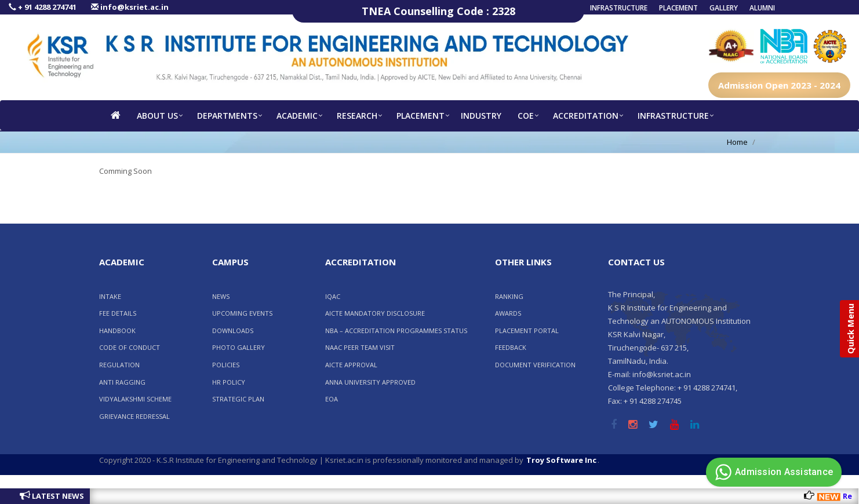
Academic (297, 116)
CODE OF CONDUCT (130, 347)
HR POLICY (229, 382)
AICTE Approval (351, 365)
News (221, 296)
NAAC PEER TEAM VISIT (360, 347)
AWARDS (508, 313)
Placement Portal (527, 330)
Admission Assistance (772, 472)
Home (737, 142)
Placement (678, 8)
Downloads (233, 330)
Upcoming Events (242, 313)
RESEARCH (357, 116)
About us (157, 116)
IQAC (333, 296)
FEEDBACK (511, 347)
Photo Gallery (239, 347)
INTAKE (110, 296)
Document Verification (535, 365)
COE (526, 116)
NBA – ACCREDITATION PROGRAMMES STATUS (396, 330)
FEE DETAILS (118, 313)
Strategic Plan (238, 399)
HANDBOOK (117, 330)
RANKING (509, 296)
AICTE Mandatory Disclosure (375, 313)
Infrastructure (619, 8)
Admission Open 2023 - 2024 (779, 85)
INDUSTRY (481, 116)
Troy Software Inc (561, 460)
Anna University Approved (370, 382)
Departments (227, 116)
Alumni (762, 8)
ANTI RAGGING (122, 382)
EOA (332, 399)
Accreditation (586, 116)
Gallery (724, 8)
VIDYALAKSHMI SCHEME (135, 399)
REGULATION (119, 365)
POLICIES (226, 365)
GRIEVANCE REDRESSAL (134, 416)
